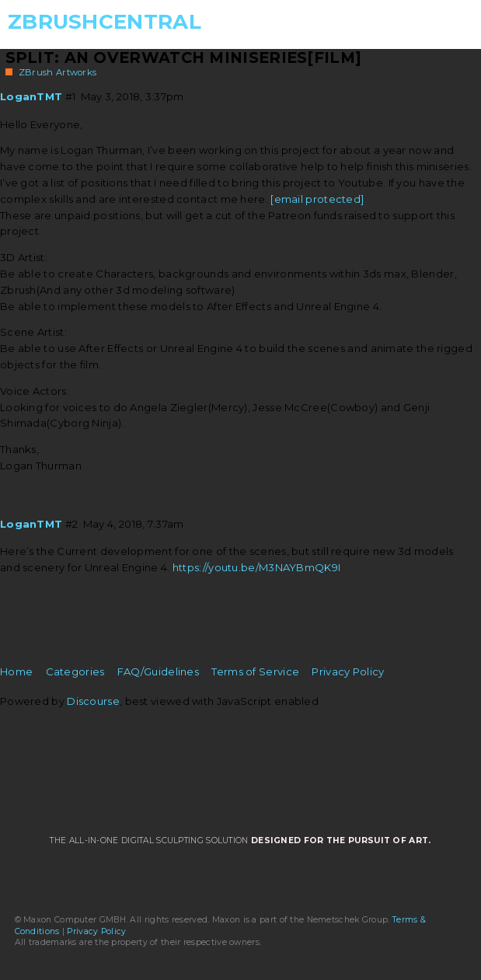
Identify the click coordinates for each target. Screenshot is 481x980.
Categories (75, 671)
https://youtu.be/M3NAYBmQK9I (256, 567)
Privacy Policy (348, 671)
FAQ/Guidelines (158, 671)
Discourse (93, 701)
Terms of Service (255, 671)
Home (16, 671)
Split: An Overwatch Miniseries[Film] (184, 58)
